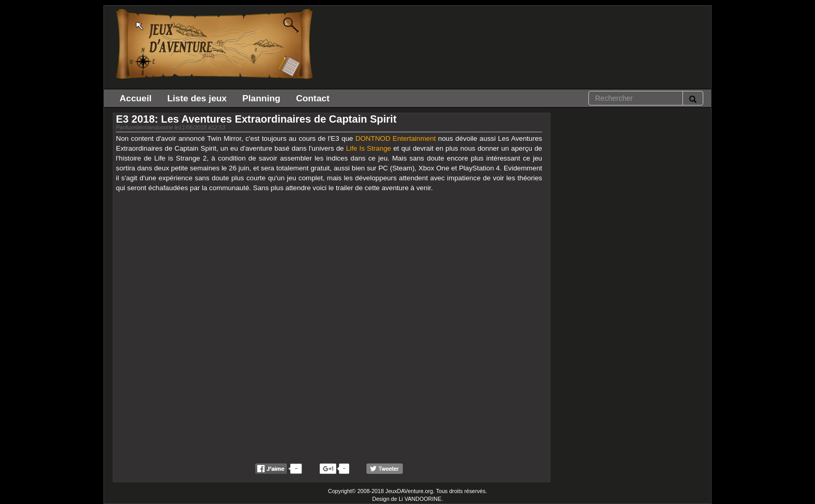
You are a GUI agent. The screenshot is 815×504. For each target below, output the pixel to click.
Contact (313, 98)
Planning (261, 98)
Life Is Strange (369, 148)
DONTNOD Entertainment (396, 138)
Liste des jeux (197, 98)
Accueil (136, 98)
